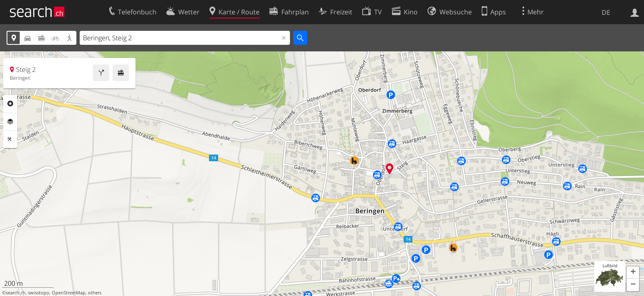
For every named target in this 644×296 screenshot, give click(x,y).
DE (606, 12)
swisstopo (39, 293)
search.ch (16, 293)
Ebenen (10, 122)
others (95, 293)
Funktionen (10, 139)
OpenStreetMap (69, 293)
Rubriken (10, 104)
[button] (633, 273)
